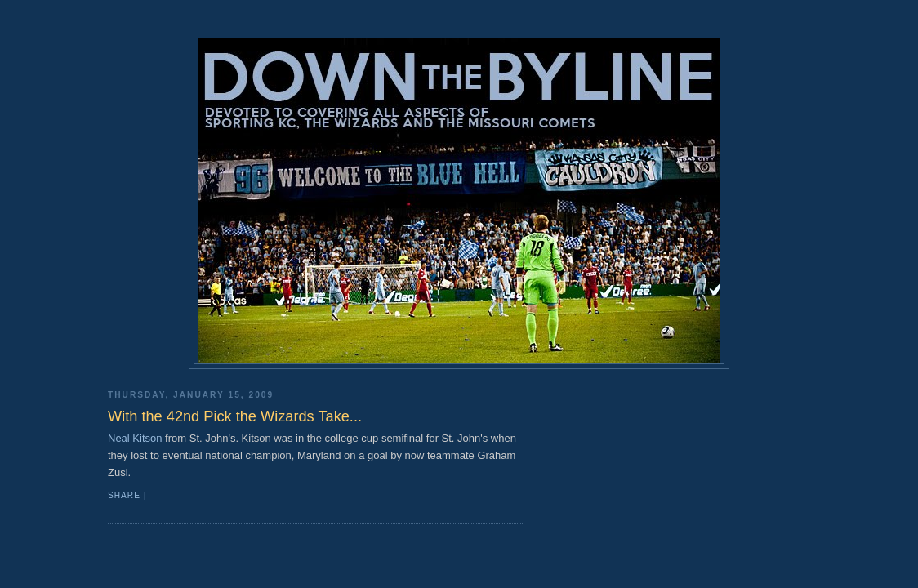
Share (124, 495)
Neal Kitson (135, 438)
